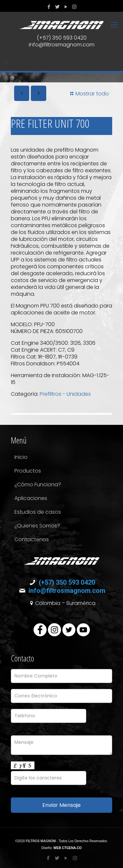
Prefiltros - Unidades (65, 394)
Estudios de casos (38, 512)
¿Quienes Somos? (37, 526)
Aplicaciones (31, 498)
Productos (28, 471)
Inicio (21, 457)
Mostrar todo (89, 94)
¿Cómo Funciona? (38, 484)
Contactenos (32, 539)
